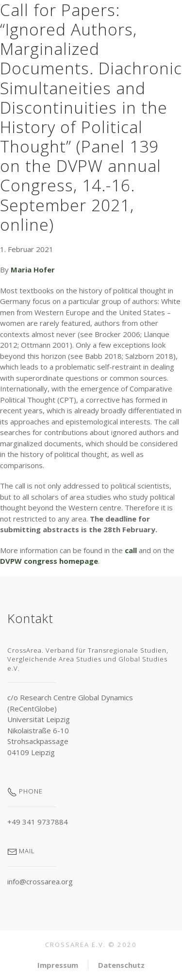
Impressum (58, 965)
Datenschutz (121, 965)
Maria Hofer (33, 270)
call (132, 550)
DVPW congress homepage (49, 561)
